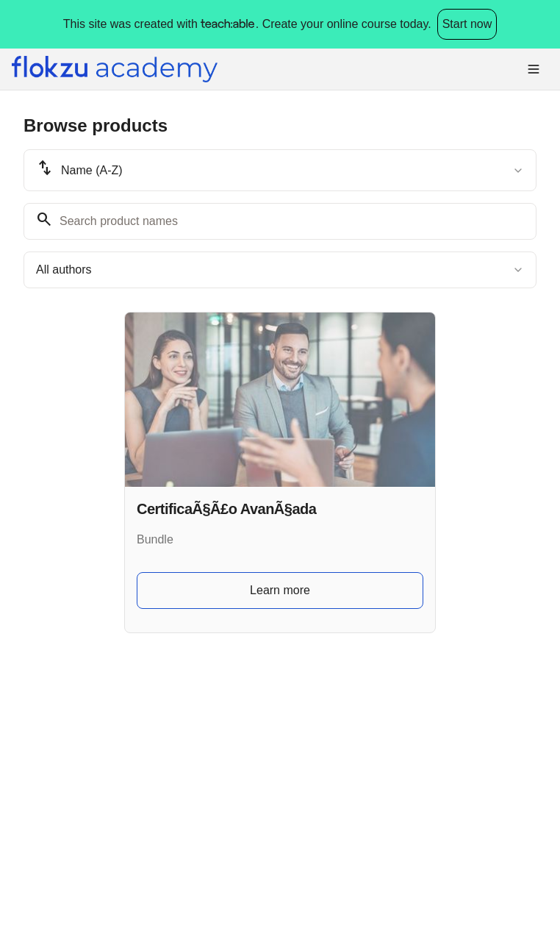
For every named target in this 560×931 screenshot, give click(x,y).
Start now (467, 24)
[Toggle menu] (534, 69)
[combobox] (280, 170)
